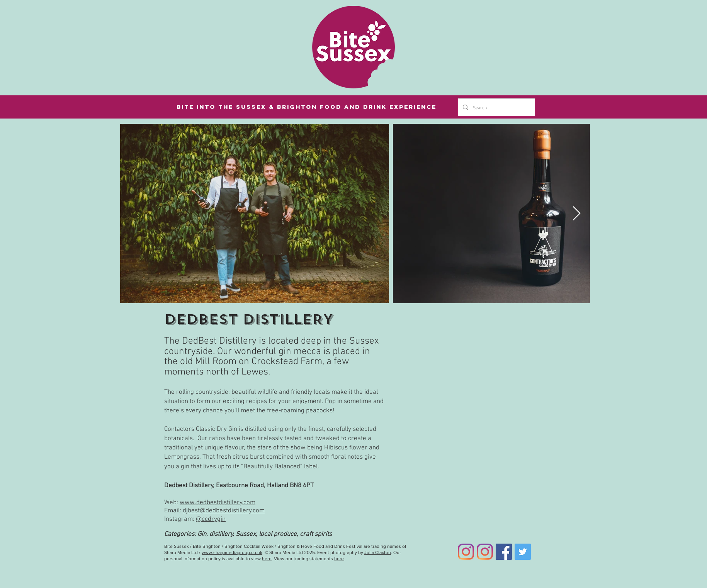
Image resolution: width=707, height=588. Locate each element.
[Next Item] (577, 214)
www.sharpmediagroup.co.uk (232, 552)
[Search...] (496, 107)
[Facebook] (504, 552)
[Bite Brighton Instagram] (485, 552)
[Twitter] (523, 552)
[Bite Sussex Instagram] (466, 552)
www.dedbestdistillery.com (218, 503)
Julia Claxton (378, 552)
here (267, 559)
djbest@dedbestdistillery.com (224, 511)
